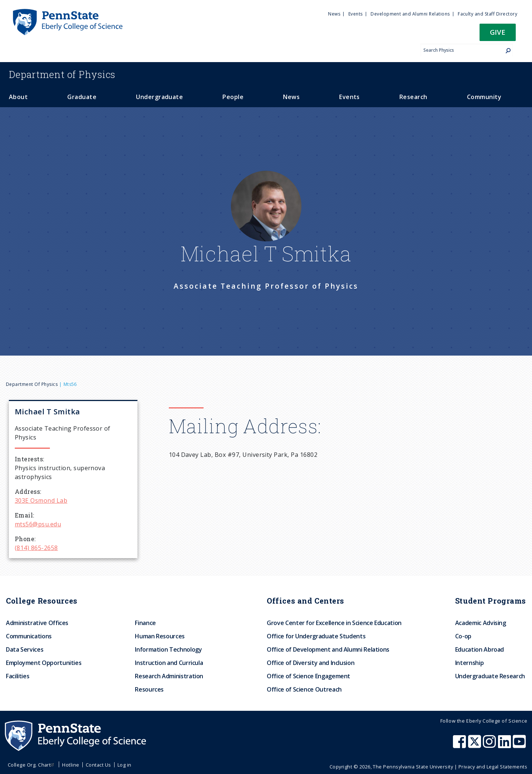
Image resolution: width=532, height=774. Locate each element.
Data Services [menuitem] (25, 649)
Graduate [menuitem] (82, 97)
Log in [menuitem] (125, 765)
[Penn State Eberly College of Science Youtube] (520, 745)
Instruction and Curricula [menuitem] (169, 663)
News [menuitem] (334, 14)
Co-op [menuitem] (463, 636)
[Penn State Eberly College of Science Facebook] (460, 745)
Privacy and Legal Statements (493, 767)
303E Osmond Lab (41, 500)
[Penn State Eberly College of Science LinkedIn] (505, 745)
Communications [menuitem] (29, 636)
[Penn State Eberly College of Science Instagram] (490, 745)
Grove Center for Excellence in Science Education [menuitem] (334, 623)
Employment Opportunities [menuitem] (44, 663)
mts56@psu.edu (38, 524)
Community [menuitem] (484, 97)
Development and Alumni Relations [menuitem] (410, 14)
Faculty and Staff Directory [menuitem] (487, 14)
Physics (62, 74)
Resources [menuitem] (149, 689)
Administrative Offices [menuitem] (37, 623)
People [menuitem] (233, 97)
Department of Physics (32, 384)
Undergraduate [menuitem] (159, 97)
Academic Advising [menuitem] (481, 623)
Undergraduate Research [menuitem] (490, 676)
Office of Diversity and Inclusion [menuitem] (311, 663)
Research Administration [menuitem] (169, 676)
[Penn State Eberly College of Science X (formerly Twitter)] (475, 745)
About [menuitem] (18, 97)
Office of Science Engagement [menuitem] (308, 676)
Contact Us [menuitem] (98, 765)
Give (498, 32)
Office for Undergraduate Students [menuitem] (316, 636)
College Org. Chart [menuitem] (32, 765)
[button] (498, 35)
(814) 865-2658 (36, 548)
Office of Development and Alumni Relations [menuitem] (328, 649)
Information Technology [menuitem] (168, 649)
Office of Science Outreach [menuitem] (304, 689)
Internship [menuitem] (469, 663)
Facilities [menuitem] (18, 676)
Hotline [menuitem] (71, 765)
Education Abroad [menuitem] (480, 649)
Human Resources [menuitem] (160, 636)
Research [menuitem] (413, 97)
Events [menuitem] (356, 14)
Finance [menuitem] (145, 623)
